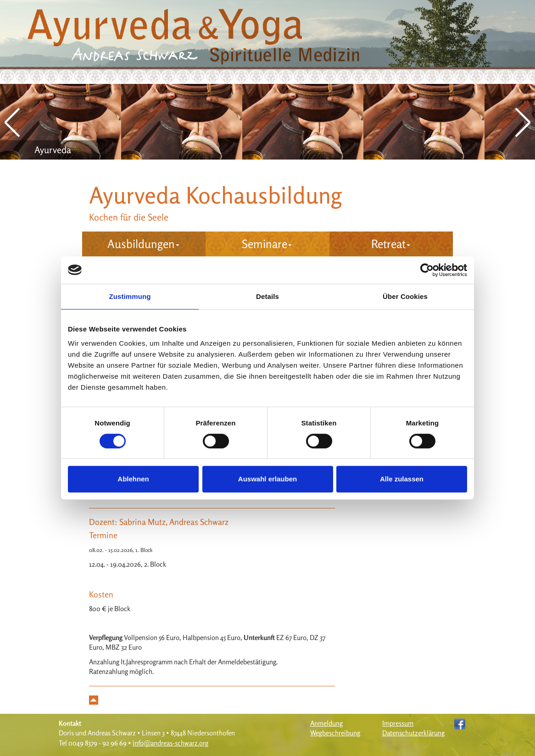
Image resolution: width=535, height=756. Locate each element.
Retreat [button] (391, 244)
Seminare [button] (267, 244)
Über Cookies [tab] (405, 296)
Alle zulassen (402, 479)
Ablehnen (133, 479)
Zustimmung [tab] (130, 296)
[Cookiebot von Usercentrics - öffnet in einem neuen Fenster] (427, 270)
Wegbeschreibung (335, 733)
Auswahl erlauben (267, 479)
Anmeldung (326, 723)
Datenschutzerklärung (413, 733)
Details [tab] (267, 296)
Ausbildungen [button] (143, 244)
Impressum (398, 723)
